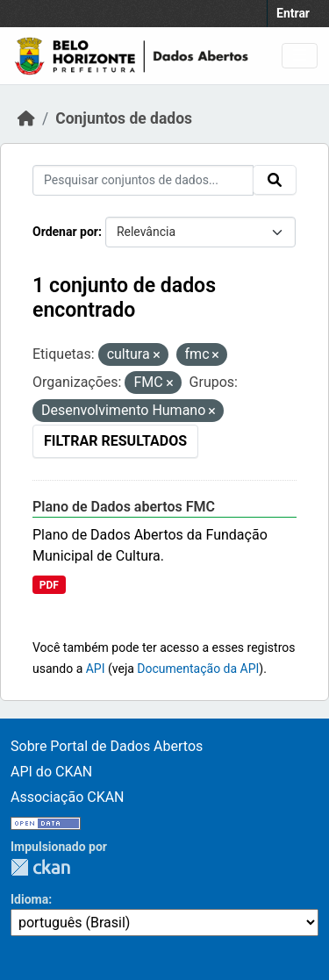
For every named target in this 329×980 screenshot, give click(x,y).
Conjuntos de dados (124, 118)
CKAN (40, 867)
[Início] (26, 118)
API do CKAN (51, 772)
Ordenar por (65, 232)
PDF (49, 585)
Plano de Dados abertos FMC (124, 507)
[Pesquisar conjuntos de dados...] (143, 180)
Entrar (293, 13)
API (96, 669)
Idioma (29, 899)
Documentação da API (198, 669)
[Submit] (275, 180)
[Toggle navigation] (300, 56)
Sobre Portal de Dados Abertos (107, 746)
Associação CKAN (68, 797)
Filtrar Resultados (115, 441)
